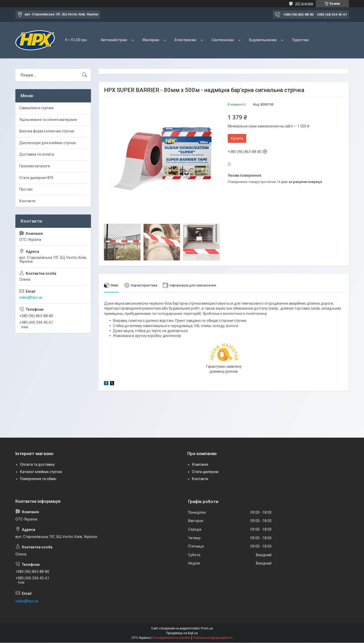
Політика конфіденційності (213, 638)
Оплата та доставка (37, 464)
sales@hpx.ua (31, 297)
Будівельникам (263, 40)
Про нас (26, 189)
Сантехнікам (223, 40)
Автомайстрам (114, 40)
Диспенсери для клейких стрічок (48, 143)
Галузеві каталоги (35, 166)
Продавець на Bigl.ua (182, 633)
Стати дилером (205, 472)
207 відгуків (304, 4)
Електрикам (185, 40)
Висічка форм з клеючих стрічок (47, 131)
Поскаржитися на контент (171, 638)
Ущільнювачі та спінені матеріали (48, 120)
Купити (237, 138)
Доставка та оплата (37, 154)
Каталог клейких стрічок (41, 472)
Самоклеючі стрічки (36, 108)
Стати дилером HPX (36, 178)
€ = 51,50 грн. (76, 40)
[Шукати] (85, 75)
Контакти (27, 201)
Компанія (200, 464)
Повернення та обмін (38, 479)
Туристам (300, 40)
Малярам (151, 40)
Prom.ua (207, 629)
